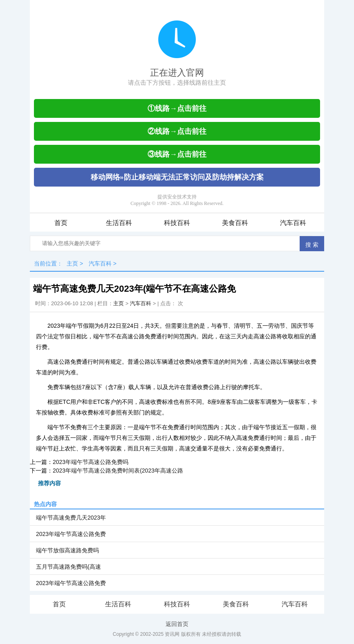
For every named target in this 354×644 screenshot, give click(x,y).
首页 (61, 223)
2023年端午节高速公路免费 (71, 534)
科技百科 (177, 223)
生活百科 (119, 223)
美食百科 (235, 223)
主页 (72, 263)
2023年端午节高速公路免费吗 (91, 462)
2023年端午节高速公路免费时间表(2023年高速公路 (118, 471)
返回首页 (177, 624)
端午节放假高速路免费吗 (67, 550)
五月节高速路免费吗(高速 (68, 567)
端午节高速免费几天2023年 (71, 518)
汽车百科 (293, 223)
